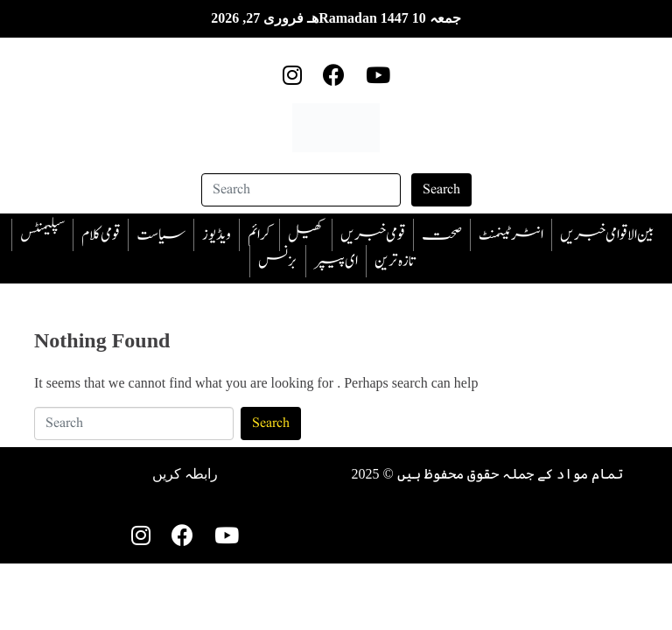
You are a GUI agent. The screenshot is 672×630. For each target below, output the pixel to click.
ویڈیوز (217, 235)
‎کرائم (259, 235)
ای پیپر (336, 261)
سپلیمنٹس (42, 235)
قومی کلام (101, 235)
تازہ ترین (395, 261)
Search (441, 190)
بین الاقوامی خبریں (607, 235)
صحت (442, 235)
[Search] (301, 190)
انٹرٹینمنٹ (511, 235)
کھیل (306, 235)
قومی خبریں (373, 235)
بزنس (278, 261)
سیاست (161, 235)
